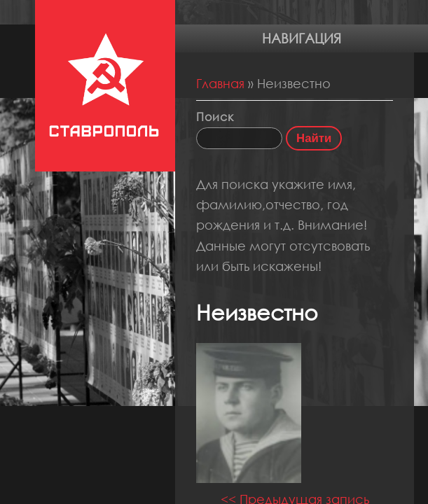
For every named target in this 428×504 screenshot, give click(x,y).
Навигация (302, 38)
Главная (220, 83)
